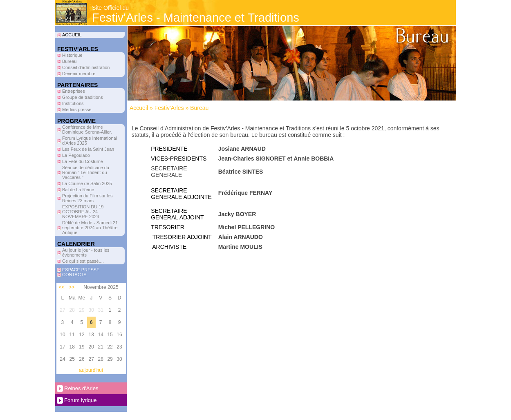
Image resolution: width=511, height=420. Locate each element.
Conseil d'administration (86, 67)
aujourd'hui (91, 370)
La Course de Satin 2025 (87, 183)
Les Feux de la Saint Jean (88, 149)
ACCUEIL (72, 35)
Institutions (73, 103)
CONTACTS (74, 275)
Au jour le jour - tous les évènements (86, 252)
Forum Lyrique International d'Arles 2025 (90, 141)
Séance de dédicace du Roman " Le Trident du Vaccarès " (86, 172)
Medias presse (77, 109)
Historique (72, 55)
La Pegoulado (76, 155)
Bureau (69, 61)
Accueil (139, 108)
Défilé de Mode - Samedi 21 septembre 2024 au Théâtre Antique (90, 228)
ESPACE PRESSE (81, 270)
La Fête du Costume (83, 161)
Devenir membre (79, 74)
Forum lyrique (80, 400)
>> (72, 287)
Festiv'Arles (169, 108)
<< (62, 287)
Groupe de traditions (83, 97)
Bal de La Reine (78, 190)
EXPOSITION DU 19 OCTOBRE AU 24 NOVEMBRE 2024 (83, 212)
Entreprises (74, 91)
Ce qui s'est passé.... (83, 261)
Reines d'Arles (81, 388)
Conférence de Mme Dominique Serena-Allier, (87, 130)
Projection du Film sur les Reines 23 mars (87, 198)
